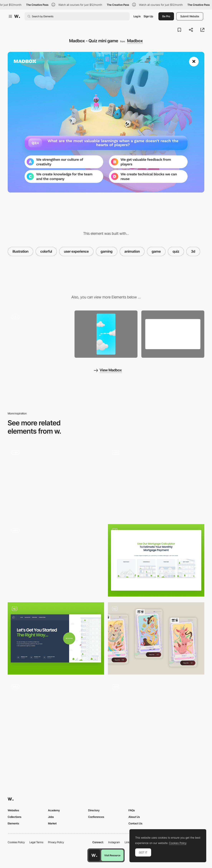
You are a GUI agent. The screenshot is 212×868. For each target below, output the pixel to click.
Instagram (114, 842)
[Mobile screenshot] (106, 334)
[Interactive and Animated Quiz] (56, 481)
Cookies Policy (16, 842)
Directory (94, 810)
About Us (134, 817)
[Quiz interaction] (156, 482)
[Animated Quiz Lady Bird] (56, 715)
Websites (13, 810)
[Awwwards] (17, 16)
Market (52, 823)
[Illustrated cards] (156, 639)
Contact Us (135, 823)
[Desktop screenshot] (173, 334)
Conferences (96, 817)
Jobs (51, 817)
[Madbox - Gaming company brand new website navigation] (39, 333)
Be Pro (166, 16)
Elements (13, 823)
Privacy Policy (56, 842)
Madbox (135, 41)
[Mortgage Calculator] (156, 560)
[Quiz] (56, 639)
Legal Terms (36, 842)
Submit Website (190, 16)
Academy (54, 810)
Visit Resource (112, 855)
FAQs (132, 810)
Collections (14, 817)
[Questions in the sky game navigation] (156, 715)
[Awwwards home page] (94, 855)
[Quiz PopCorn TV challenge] (56, 559)
